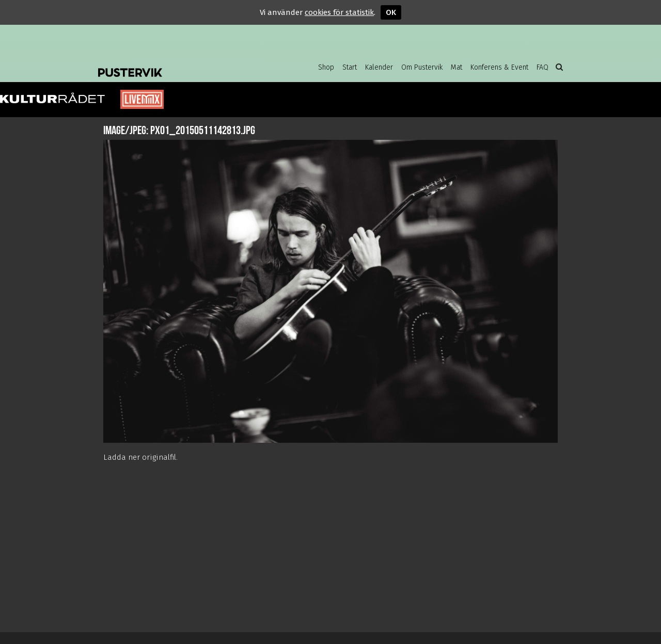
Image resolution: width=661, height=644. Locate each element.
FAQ (542, 67)
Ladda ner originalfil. (140, 457)
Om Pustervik (422, 67)
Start (350, 67)
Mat (457, 67)
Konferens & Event (499, 67)
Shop (326, 67)
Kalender (379, 67)
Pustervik (181, 65)
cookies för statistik (339, 12)
